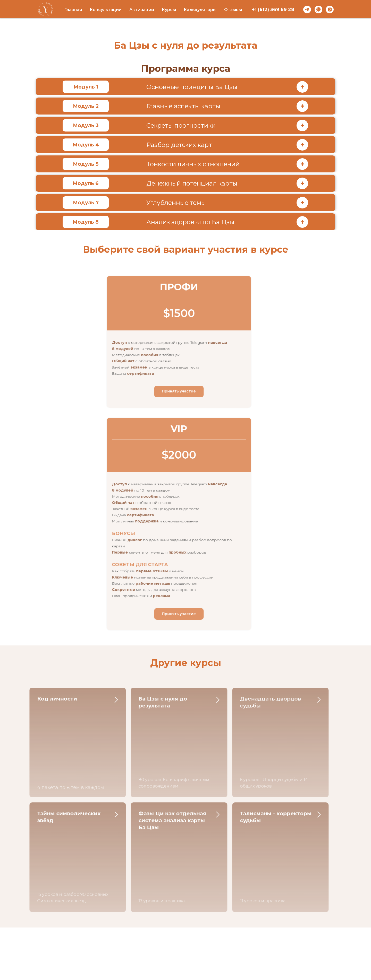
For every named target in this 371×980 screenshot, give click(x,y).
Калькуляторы (200, 10)
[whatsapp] (318, 10)
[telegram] (307, 10)
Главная (73, 10)
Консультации (106, 10)
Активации (142, 10)
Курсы (169, 10)
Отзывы (233, 10)
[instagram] (330, 10)
